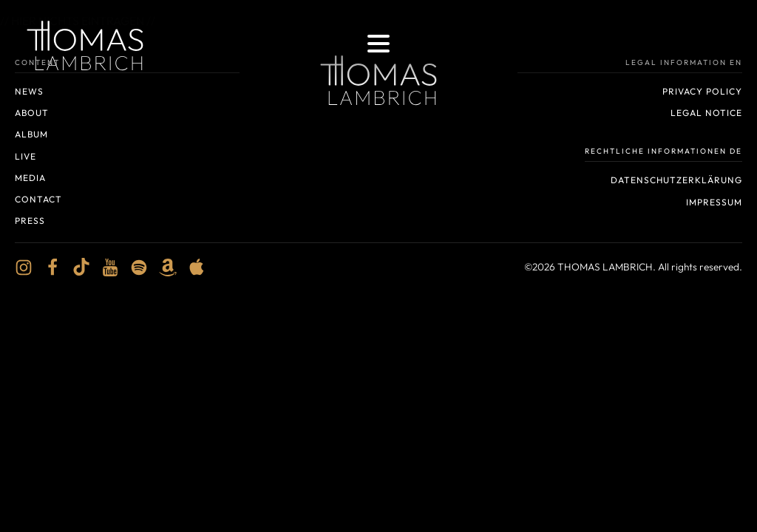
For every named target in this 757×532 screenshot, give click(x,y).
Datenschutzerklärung (676, 180)
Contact (38, 199)
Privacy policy (702, 91)
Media (30, 178)
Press (30, 221)
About (32, 113)
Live (26, 156)
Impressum (714, 202)
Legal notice (706, 113)
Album (31, 134)
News (29, 91)
